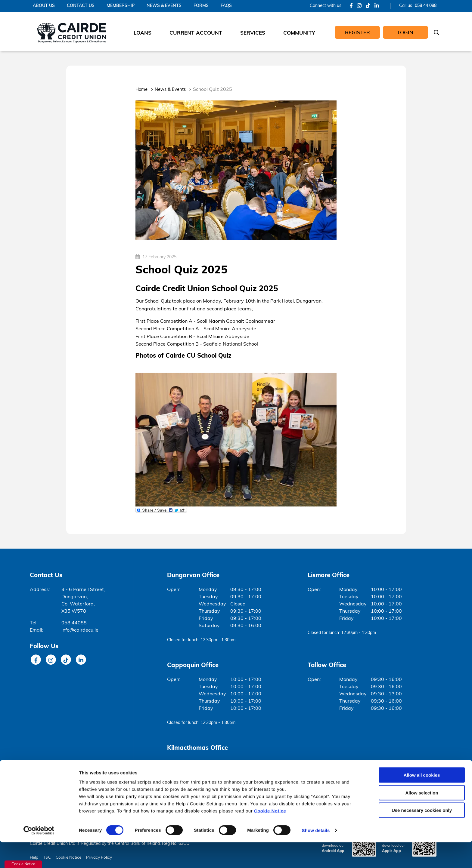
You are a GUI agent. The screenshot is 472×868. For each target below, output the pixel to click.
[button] (437, 33)
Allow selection (422, 819)
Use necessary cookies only (422, 836)
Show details (316, 856)
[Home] (71, 32)
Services (253, 33)
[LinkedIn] (377, 6)
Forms (201, 6)
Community (299, 33)
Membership (121, 6)
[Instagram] (359, 6)
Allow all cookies (422, 801)
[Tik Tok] (368, 6)
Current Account (196, 33)
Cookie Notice (270, 837)
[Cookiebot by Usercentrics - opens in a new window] (39, 856)
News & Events (164, 6)
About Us (44, 6)
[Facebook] (351, 6)
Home (142, 90)
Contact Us (81, 6)
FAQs (226, 6)
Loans (143, 33)
